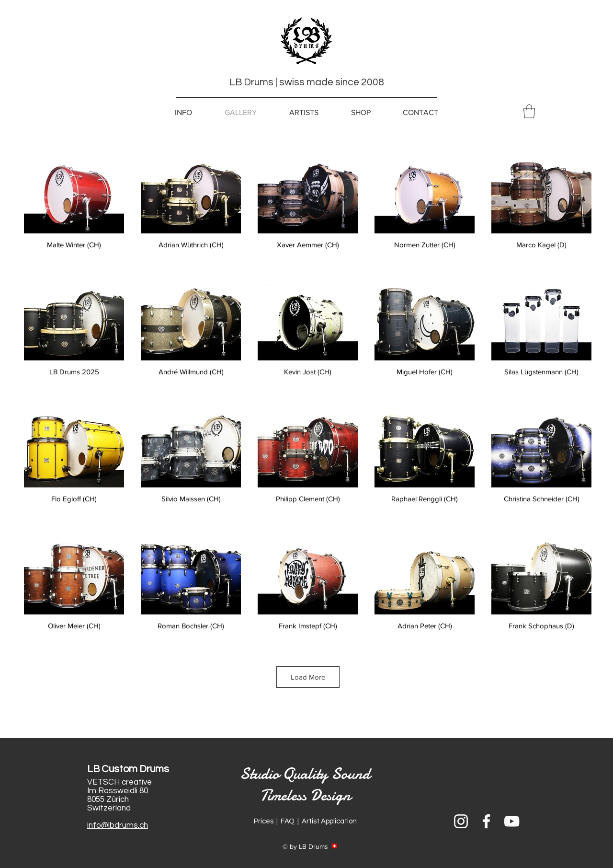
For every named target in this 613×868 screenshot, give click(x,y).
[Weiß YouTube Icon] (512, 821)
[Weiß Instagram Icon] (461, 821)
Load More (308, 677)
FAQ (288, 821)
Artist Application (329, 821)
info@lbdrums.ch (118, 825)
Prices (264, 821)
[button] (529, 111)
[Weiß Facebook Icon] (486, 821)
